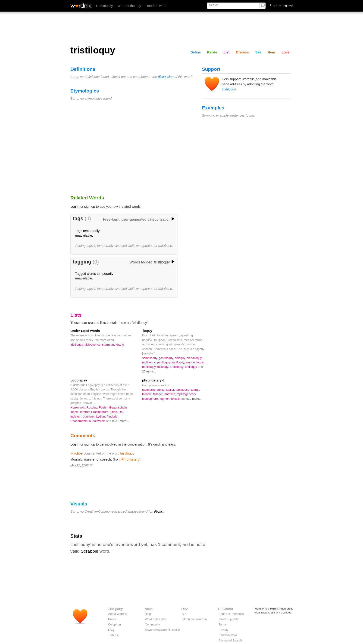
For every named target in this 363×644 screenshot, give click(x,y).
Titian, (114, 412)
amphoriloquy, (195, 362)
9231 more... (120, 421)
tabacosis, (149, 390)
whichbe (77, 453)
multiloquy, (150, 362)
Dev (184, 609)
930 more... (194, 399)
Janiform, (90, 416)
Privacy (223, 630)
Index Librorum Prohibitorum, (90, 412)
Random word (156, 6)
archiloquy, (177, 367)
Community (105, 6)
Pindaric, (112, 416)
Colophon (114, 624)
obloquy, (181, 358)
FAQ (111, 630)
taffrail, (196, 390)
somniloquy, (150, 358)
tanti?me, (170, 394)
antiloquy (191, 367)
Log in (75, 207)
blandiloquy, (194, 358)
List (227, 52)
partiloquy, (164, 362)
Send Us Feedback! (232, 614)
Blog (148, 614)
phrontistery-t (153, 380)
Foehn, (104, 407)
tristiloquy (229, 89)
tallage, (158, 394)
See (258, 52)
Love (285, 52)
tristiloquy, (77, 345)
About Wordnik (118, 614)
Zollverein (99, 421)
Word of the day (129, 6)
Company (115, 609)
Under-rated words (85, 331)
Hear (271, 52)
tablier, (171, 390)
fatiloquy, (163, 367)
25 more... (149, 371)
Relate (212, 52)
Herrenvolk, (78, 407)
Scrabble (90, 551)
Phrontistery (130, 459)
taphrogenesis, (187, 394)
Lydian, (102, 416)
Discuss (243, 52)
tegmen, (165, 399)
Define (196, 52)
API (184, 614)
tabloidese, (183, 390)
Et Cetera (226, 609)
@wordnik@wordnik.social (162, 630)
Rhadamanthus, (81, 421)
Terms (223, 624)
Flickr (158, 511)
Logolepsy (79, 380)
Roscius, (93, 407)
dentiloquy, (150, 367)
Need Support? (228, 619)
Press (112, 619)
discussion (166, 77)
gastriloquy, (167, 358)
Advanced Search (230, 640)
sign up (90, 207)
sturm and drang (113, 345)
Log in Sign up (281, 5)
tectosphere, (151, 399)
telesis (176, 399)
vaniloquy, (179, 362)
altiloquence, (93, 345)
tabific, (161, 390)
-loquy (147, 331)
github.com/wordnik (194, 619)
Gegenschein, (118, 407)
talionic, (148, 394)
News (149, 609)
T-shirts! (113, 635)
